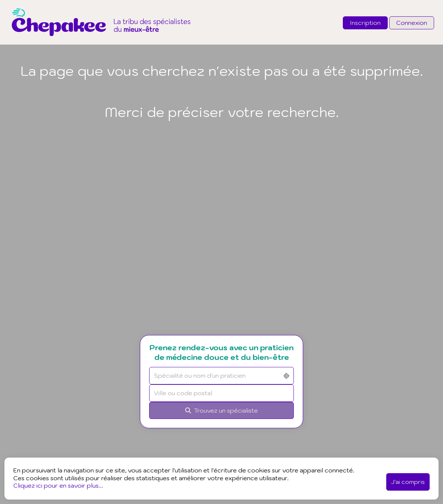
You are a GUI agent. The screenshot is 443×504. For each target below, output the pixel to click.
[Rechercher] (221, 411)
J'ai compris (408, 482)
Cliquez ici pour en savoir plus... (58, 485)
